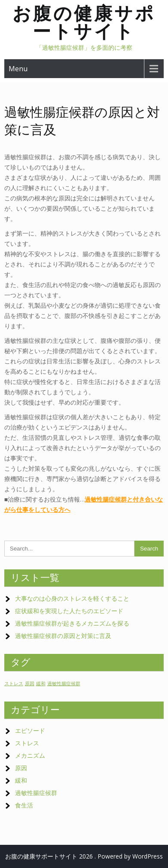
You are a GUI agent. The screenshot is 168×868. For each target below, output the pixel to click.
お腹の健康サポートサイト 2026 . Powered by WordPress (84, 856)
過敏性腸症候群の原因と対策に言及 (63, 636)
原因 (21, 768)
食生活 (24, 805)
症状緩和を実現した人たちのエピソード (69, 611)
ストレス (27, 743)
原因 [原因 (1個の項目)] (30, 684)
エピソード (30, 730)
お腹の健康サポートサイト (84, 22)
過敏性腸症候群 (36, 793)
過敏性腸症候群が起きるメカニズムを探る (72, 623)
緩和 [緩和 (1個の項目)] (41, 684)
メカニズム (30, 755)
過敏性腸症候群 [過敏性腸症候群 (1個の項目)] (64, 684)
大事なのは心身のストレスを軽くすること (72, 598)
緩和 (21, 780)
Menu (18, 69)
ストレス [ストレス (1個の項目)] (14, 684)
